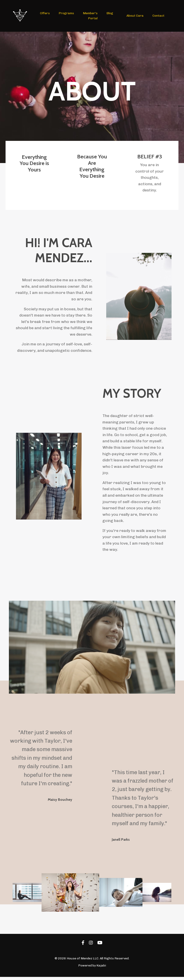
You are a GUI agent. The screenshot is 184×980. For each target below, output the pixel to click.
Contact (158, 16)
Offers (45, 13)
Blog (110, 13)
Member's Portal (90, 16)
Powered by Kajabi (92, 969)
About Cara (135, 16)
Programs (66, 13)
